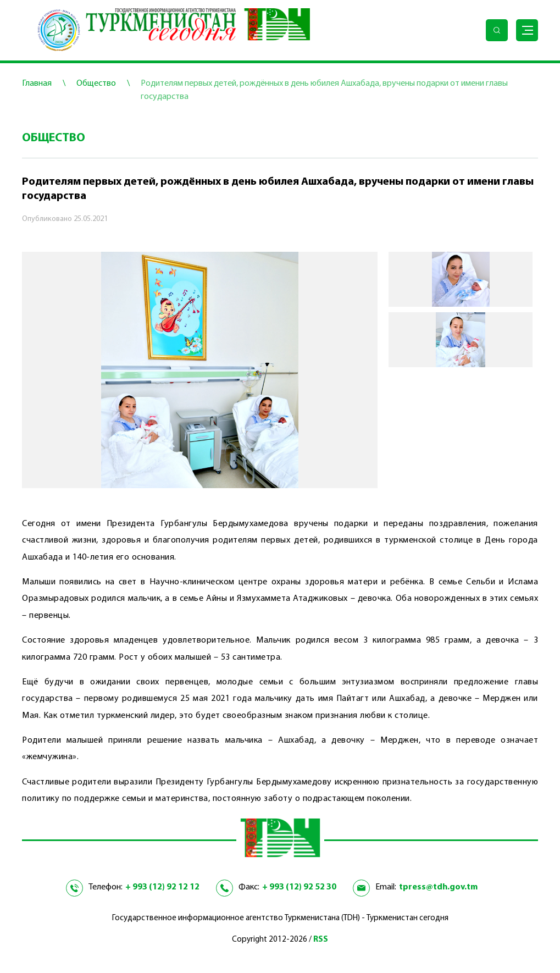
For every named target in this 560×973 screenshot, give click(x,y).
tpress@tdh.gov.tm (438, 887)
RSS (321, 940)
